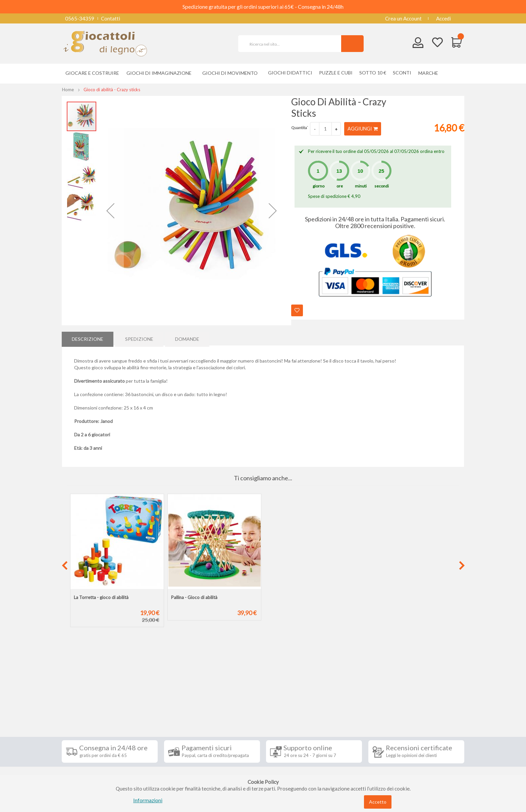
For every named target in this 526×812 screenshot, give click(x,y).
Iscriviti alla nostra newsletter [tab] (313, 698)
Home (68, 90)
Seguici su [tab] (149, 698)
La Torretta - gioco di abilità (101, 597)
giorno (319, 186)
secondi (382, 186)
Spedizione (139, 338)
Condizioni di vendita (90, 724)
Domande (187, 338)
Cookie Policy (82, 764)
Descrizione (88, 338)
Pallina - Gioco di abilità (194, 597)
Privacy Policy (83, 754)
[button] (110, 211)
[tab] (88, 338)
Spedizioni (78, 714)
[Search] (352, 44)
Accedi (443, 18)
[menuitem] (430, 73)
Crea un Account (403, 18)
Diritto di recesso (86, 734)
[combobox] (293, 44)
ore (340, 186)
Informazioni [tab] (86, 698)
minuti (361, 186)
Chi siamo (78, 774)
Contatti (111, 18)
